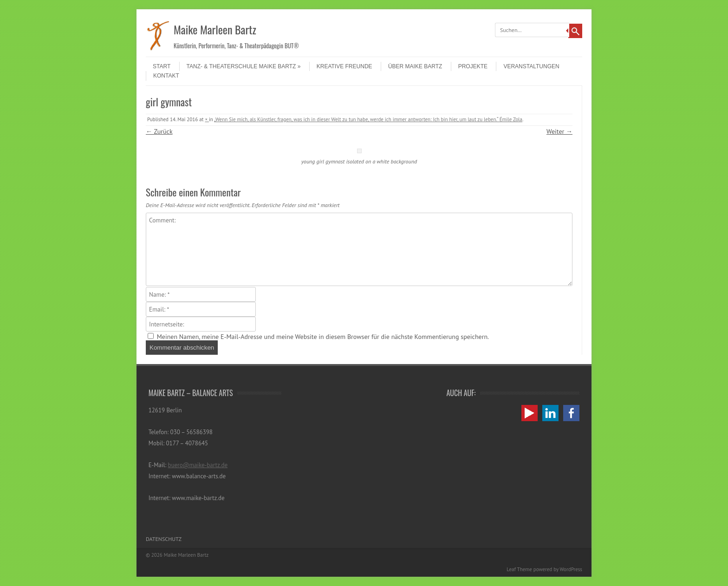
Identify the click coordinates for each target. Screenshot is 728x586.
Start (162, 66)
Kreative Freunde (344, 66)
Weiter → (559, 131)
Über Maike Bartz (415, 66)
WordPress (571, 569)
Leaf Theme (519, 569)
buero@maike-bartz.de (198, 465)
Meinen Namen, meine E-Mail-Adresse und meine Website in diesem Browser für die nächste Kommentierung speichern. (323, 337)
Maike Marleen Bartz (215, 29)
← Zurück (159, 131)
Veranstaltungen (531, 66)
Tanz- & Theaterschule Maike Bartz (244, 66)
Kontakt (166, 76)
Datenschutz (164, 539)
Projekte (473, 66)
